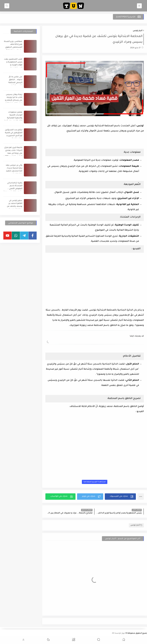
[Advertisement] (95, 140)
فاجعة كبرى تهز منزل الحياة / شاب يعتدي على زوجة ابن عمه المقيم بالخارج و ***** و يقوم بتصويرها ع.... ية (13, 153)
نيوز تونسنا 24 (118, 633)
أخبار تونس (138, 31)
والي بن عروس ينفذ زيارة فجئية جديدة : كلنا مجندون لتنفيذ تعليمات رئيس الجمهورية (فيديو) (14, 171)
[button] (120, 497)
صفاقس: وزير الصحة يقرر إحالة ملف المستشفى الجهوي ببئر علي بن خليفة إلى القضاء (13, 47)
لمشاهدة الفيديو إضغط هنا (95, 482)
